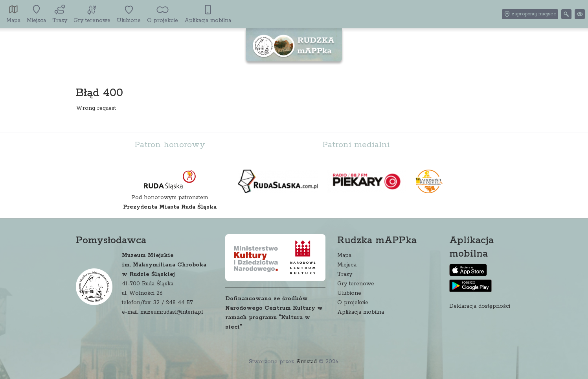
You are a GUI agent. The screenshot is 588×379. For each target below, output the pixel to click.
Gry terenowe (356, 284)
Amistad (306, 362)
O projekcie (353, 303)
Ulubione (349, 293)
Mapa (344, 255)
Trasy (345, 274)
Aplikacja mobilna (361, 312)
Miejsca (347, 265)
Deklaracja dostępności (480, 306)
